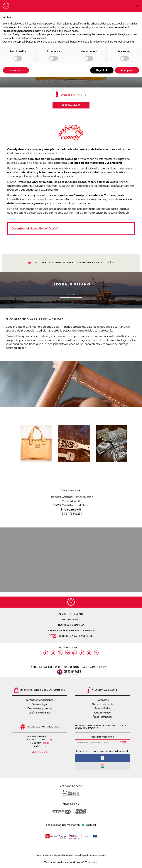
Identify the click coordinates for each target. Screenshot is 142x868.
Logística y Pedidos (40, 713)
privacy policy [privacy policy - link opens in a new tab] (99, 24)
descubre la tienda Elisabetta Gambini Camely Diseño (71, 263)
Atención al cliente (103, 704)
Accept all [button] (127, 70)
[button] (137, 6)
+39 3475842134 (71, 514)
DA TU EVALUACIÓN (71, 105)
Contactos (103, 700)
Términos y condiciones (39, 700)
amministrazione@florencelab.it (91, 855)
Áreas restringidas (103, 717)
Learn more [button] (16, 70)
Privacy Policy (103, 708)
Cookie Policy (102, 713)
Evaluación (68, 95)
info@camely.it (71, 510)
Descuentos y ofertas (40, 708)
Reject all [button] (102, 70)
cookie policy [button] (71, 31)
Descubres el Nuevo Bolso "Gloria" (35, 228)
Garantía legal (40, 704)
